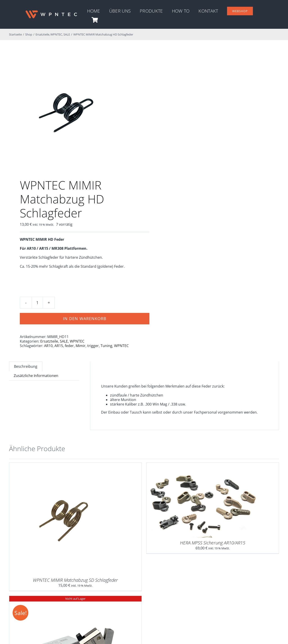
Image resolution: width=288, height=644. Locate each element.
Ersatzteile (49, 341)
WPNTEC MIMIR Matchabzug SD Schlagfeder (75, 580)
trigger (93, 346)
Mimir (81, 346)
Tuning (106, 346)
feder (69, 346)
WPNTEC (77, 341)
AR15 (59, 346)
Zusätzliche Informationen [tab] (36, 376)
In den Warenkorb (85, 319)
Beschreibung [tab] (26, 366)
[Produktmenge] (37, 303)
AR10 (48, 346)
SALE (64, 341)
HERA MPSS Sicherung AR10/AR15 (213, 543)
